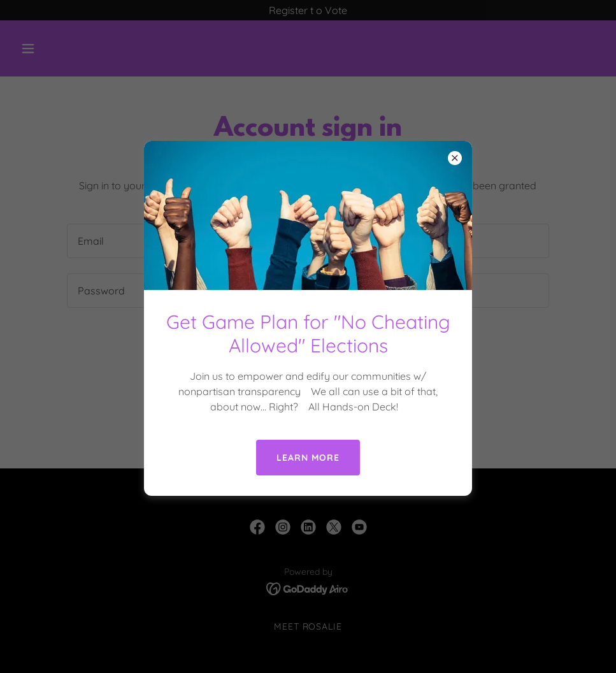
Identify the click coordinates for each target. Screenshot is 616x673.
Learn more (308, 458)
